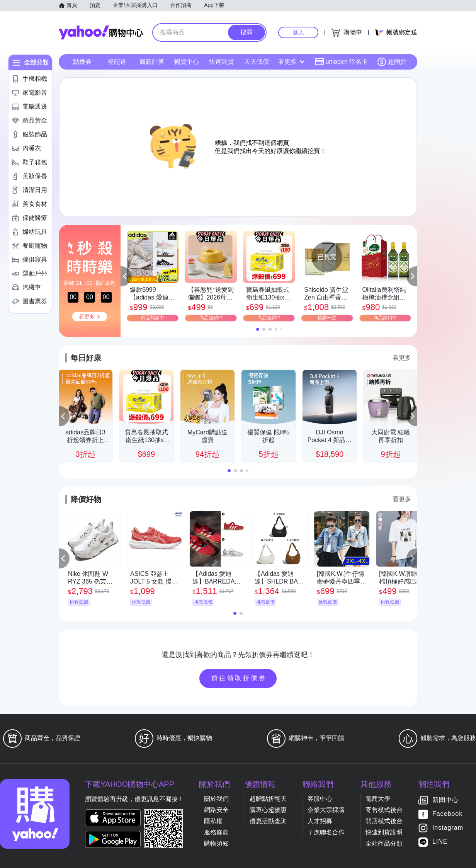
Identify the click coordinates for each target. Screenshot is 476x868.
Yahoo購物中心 (101, 32)
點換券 (82, 62)
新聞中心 (445, 800)
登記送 (117, 62)
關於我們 (216, 799)
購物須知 (216, 843)
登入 (298, 32)
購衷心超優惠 (268, 810)
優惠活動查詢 (268, 821)
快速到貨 (221, 62)
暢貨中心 (187, 62)
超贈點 (392, 62)
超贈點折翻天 (268, 799)
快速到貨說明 (384, 832)
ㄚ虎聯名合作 (326, 832)
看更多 (291, 62)
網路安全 (216, 810)
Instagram (448, 828)
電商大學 (378, 799)
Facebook (447, 814)
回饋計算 (152, 62)
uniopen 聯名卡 (341, 62)
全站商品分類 (384, 843)
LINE (440, 842)
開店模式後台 (384, 821)
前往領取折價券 (239, 678)
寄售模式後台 (384, 810)
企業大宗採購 (326, 810)
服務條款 (216, 832)
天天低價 (257, 62)
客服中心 (320, 799)
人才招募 (320, 821)
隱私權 (213, 821)
